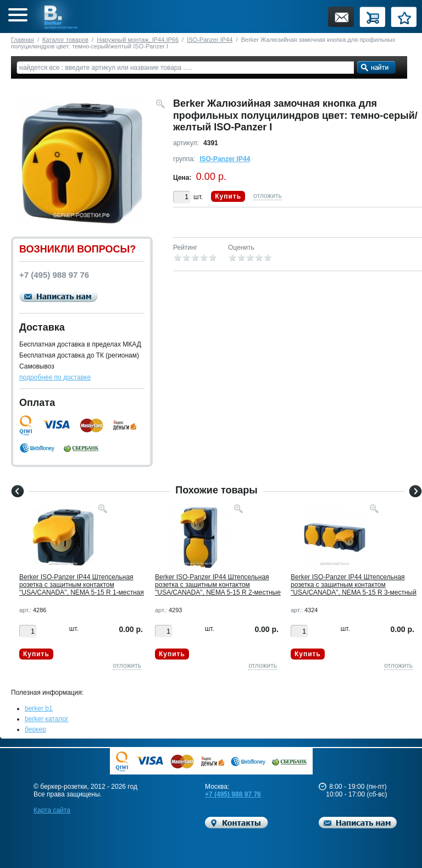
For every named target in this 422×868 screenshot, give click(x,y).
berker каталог (47, 719)
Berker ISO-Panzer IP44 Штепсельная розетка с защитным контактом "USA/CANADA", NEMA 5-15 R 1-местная (82, 585)
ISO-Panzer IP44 (210, 40)
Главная (23, 40)
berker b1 (39, 708)
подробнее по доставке (55, 377)
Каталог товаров (65, 40)
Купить (228, 196)
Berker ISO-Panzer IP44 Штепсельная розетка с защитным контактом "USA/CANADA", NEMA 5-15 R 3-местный (354, 585)
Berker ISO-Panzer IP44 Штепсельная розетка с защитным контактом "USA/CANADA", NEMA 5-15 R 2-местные (218, 585)
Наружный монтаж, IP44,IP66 (138, 40)
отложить (268, 196)
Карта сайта (52, 810)
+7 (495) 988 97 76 (233, 794)
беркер (35, 729)
